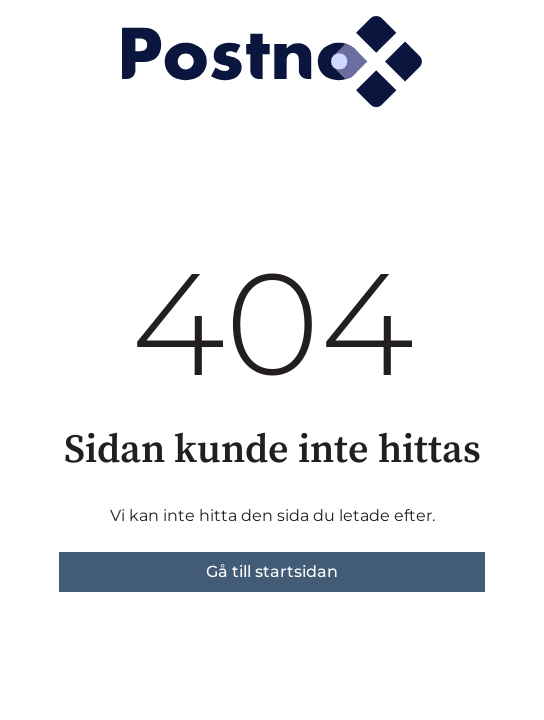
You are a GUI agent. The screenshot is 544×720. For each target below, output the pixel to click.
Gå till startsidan (272, 571)
